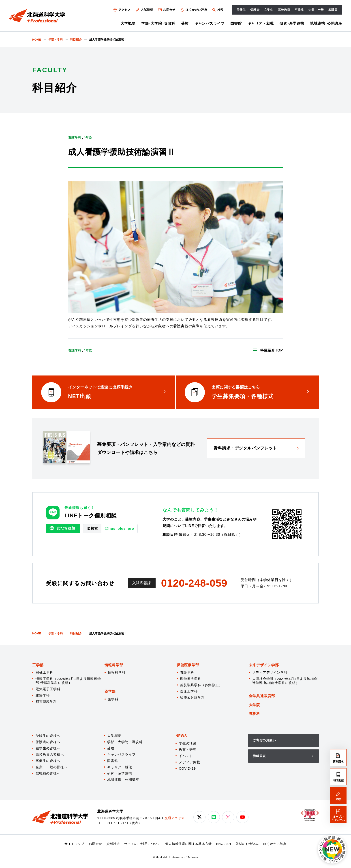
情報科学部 (114, 665)
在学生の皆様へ (48, 748)
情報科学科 (117, 672)
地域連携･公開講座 (326, 23)
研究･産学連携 (292, 23)
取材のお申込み (247, 844)
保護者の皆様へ (48, 742)
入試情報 (144, 10)
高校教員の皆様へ (50, 754)
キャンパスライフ (210, 23)
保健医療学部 (188, 665)
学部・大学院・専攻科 (125, 742)
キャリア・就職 (261, 23)
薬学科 (113, 699)
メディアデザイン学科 (270, 672)
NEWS (181, 736)
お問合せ (167, 10)
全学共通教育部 (262, 696)
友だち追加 (62, 528)
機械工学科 (44, 672)
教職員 (333, 10)
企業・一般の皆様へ (51, 767)
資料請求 (113, 844)
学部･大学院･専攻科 (158, 23)
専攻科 (255, 714)
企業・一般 (316, 10)
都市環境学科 (46, 702)
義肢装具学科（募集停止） (201, 685)
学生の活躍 (188, 743)
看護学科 (187, 672)
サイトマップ (74, 844)
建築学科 (43, 695)
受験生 (241, 10)
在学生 (269, 10)
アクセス (122, 10)
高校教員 (284, 10)
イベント (186, 756)
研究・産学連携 (120, 773)
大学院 (255, 705)
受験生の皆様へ (48, 736)
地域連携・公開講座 (123, 780)
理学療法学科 (191, 679)
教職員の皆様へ (48, 773)
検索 (217, 10)
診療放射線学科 (192, 698)
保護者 (255, 10)
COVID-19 (187, 768)
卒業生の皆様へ (48, 761)
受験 (185, 23)
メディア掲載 (189, 762)
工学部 (38, 665)
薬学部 (110, 691)
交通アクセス (174, 818)
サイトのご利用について (142, 844)
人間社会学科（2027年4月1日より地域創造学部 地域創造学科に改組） (285, 681)
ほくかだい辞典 (194, 10)
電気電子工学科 (48, 689)
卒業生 (299, 10)
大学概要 (128, 23)
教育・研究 (188, 750)
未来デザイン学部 (264, 665)
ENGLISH (224, 844)
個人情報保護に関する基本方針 (188, 844)
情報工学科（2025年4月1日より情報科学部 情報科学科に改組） (68, 681)
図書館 (236, 23)
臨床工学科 (189, 691)
